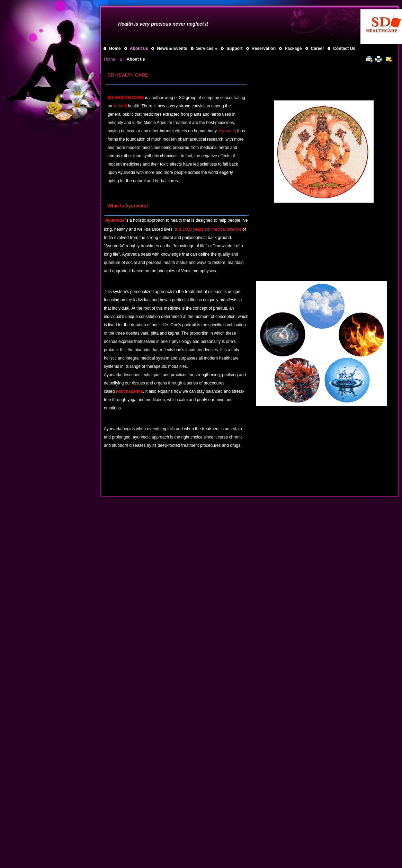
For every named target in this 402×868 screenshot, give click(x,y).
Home (109, 59)
